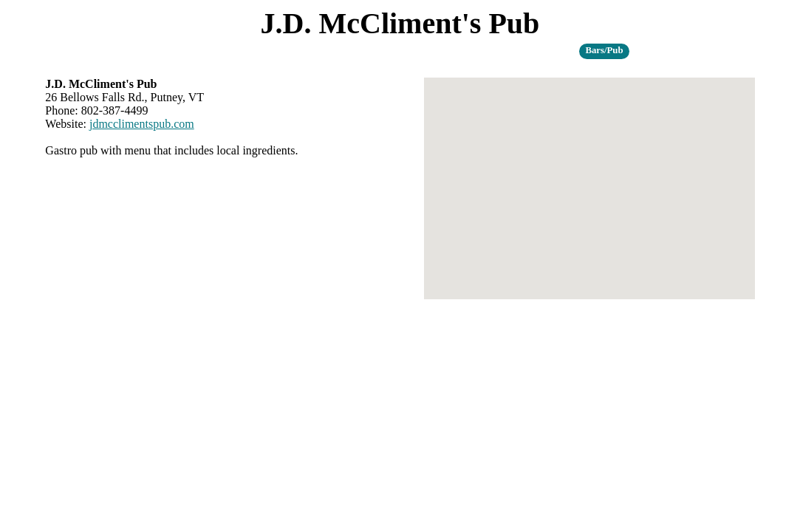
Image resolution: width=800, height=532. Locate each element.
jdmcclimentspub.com (142, 124)
